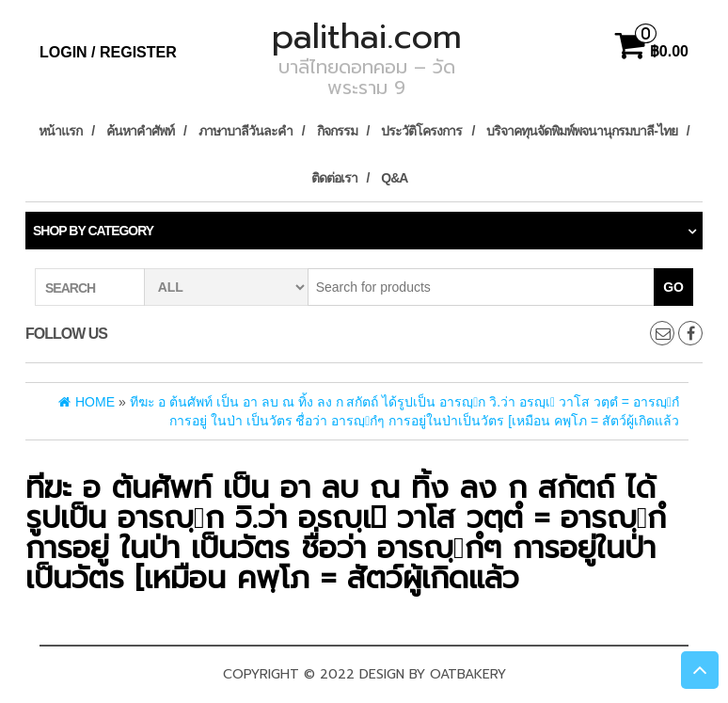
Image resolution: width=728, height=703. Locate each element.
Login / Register (108, 52)
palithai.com (367, 37)
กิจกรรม (337, 131)
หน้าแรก (60, 131)
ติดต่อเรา (334, 178)
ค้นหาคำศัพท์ (140, 131)
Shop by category (93, 231)
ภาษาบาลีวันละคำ (245, 131)
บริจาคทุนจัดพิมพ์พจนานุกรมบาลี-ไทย (582, 131)
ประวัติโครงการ (421, 131)
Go (673, 287)
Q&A (394, 178)
